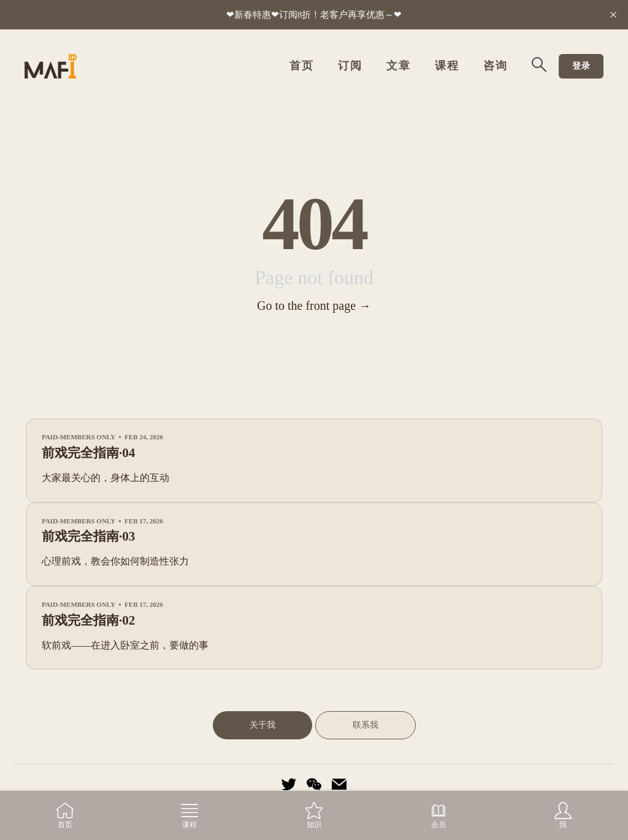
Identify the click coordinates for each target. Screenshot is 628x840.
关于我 (262, 725)
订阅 (350, 66)
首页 (301, 66)
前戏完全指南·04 (88, 453)
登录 (581, 66)
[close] (613, 15)
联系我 (366, 725)
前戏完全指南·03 (88, 537)
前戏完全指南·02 (88, 621)
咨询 (495, 66)
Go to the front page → (314, 306)
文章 (398, 66)
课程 (447, 66)
